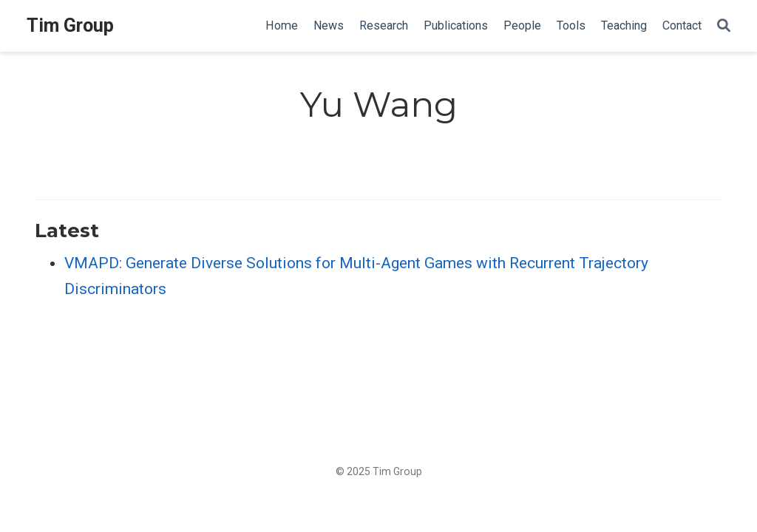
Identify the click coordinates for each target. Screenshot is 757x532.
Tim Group (70, 25)
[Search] (724, 26)
